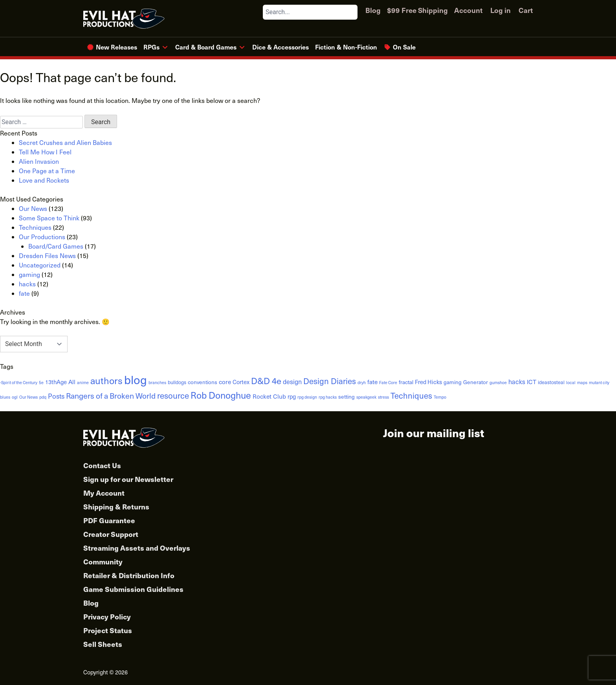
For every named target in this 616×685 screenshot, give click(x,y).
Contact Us (102, 465)
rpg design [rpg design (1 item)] (307, 397)
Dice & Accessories (280, 47)
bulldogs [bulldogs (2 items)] (177, 382)
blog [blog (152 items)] (136, 379)
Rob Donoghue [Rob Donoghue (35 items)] (221, 395)
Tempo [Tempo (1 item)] (440, 397)
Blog (373, 10)
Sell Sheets (103, 644)
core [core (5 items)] (225, 382)
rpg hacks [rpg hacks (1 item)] (328, 397)
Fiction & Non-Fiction (346, 47)
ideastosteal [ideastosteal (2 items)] (551, 382)
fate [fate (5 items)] (372, 382)
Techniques (35, 227)
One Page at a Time (47, 171)
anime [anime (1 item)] (83, 382)
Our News (33, 208)
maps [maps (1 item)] (582, 382)
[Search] (351, 12)
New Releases (116, 47)
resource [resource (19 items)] (173, 395)
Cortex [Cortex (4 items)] (241, 382)
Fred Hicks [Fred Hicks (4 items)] (428, 382)
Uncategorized (40, 265)
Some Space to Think (49, 218)
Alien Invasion (39, 161)
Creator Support (111, 534)
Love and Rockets (44, 180)
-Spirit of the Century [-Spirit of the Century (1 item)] (19, 382)
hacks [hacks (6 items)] (517, 381)
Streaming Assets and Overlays (137, 548)
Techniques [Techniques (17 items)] (411, 396)
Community (103, 561)
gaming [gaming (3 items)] (453, 382)
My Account (104, 493)
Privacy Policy (107, 616)
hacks (27, 284)
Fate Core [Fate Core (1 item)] (388, 382)
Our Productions (42, 237)
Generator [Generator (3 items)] (476, 382)
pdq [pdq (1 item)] (43, 397)
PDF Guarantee (109, 520)
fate (24, 293)
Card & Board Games (206, 47)
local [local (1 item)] (571, 382)
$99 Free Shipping (417, 10)
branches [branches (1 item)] (157, 382)
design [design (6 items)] (292, 381)
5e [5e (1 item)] (41, 382)
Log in (500, 10)
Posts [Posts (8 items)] (56, 396)
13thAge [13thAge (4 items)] (56, 382)
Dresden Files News (47, 256)
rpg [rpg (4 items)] (292, 396)
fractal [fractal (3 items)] (406, 382)
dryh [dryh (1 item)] (362, 382)
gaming (29, 274)
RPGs (151, 47)
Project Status (108, 630)
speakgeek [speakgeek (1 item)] (366, 397)
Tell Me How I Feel (45, 152)
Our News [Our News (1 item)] (28, 397)
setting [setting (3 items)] (346, 397)
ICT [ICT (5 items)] (532, 382)
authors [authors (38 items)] (106, 380)
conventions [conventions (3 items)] (203, 382)
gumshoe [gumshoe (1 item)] (498, 382)
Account (468, 10)
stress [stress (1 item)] (383, 397)
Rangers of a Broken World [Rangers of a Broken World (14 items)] (111, 396)
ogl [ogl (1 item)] (15, 397)
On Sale (404, 47)
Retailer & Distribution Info (129, 575)
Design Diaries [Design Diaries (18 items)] (330, 381)
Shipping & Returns (116, 506)
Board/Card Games (56, 246)
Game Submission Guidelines (133, 589)
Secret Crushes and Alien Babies (65, 142)
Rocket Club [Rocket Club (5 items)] (269, 396)
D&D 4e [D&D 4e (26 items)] (266, 381)
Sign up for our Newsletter (128, 479)
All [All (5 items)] (72, 382)
